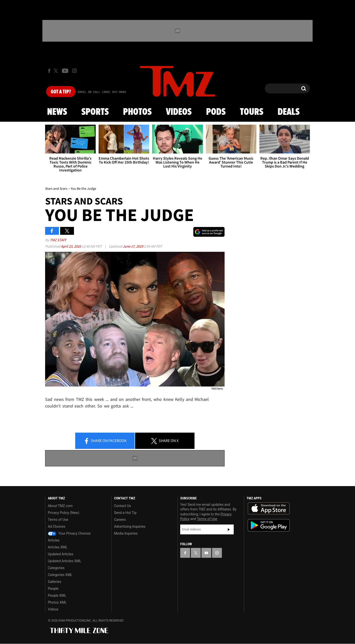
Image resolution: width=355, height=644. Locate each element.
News (57, 112)
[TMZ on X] (57, 71)
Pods (216, 112)
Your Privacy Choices (69, 533)
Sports (95, 112)
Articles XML (58, 547)
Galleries (54, 582)
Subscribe (229, 529)
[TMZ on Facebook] (49, 71)
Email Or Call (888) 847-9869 (102, 92)
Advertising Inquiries (130, 526)
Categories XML (60, 575)
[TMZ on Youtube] (65, 71)
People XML (57, 595)
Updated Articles (61, 554)
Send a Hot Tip (125, 513)
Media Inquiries (126, 533)
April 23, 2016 (71, 246)
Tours (252, 112)
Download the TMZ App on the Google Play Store (269, 525)
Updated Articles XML (64, 561)
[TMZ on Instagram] (74, 71)
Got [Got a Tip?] (61, 92)
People (53, 589)
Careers (120, 520)
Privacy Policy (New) (63, 513)
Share (105, 441)
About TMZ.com (60, 506)
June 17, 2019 (133, 246)
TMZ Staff (58, 240)
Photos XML (57, 602)
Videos (179, 112)
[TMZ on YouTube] (206, 553)
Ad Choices (57, 526)
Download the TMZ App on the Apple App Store (269, 508)
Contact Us (123, 506)
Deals (289, 112)
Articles (54, 540)
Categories (56, 568)
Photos (137, 112)
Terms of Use (58, 520)
